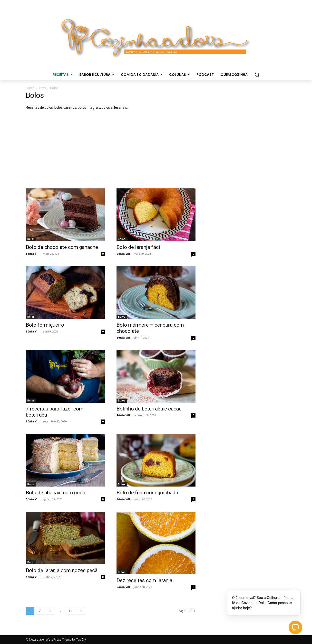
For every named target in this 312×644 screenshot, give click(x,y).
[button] (257, 75)
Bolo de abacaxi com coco (56, 493)
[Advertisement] (156, 152)
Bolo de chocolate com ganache (62, 247)
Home (30, 88)
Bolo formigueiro (45, 325)
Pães (42, 88)
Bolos (31, 239)
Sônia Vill (33, 254)
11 (70, 611)
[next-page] (81, 611)
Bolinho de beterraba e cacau (149, 409)
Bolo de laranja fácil (139, 247)
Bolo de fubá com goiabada (147, 493)
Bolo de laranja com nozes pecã (62, 570)
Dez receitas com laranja (144, 580)
